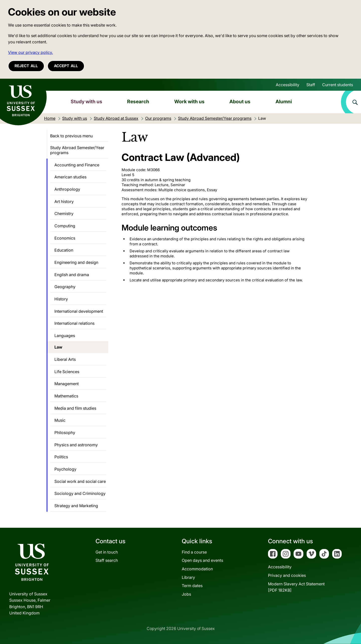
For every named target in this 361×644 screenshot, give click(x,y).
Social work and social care (80, 481)
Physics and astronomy (76, 445)
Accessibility (288, 85)
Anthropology (67, 189)
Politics (61, 457)
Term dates (192, 586)
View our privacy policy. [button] (30, 52)
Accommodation (197, 569)
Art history (64, 201)
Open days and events (202, 560)
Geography (65, 287)
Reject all (26, 66)
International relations (74, 323)
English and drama (72, 275)
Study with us (86, 101)
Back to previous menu (71, 136)
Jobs (186, 594)
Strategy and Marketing (76, 506)
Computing (65, 226)
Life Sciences (67, 372)
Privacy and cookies (287, 575)
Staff (311, 85)
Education (64, 250)
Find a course (194, 552)
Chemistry (64, 213)
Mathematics (66, 396)
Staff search (107, 560)
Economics (65, 238)
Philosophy (65, 433)
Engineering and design (76, 262)
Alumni (284, 101)
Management (67, 384)
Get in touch (107, 552)
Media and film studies (75, 408)
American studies (70, 177)
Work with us (189, 101)
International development (79, 311)
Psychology (65, 469)
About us (240, 101)
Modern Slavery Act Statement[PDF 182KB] (296, 587)
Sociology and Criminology (80, 493)
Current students (338, 85)
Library (188, 577)
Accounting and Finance (77, 165)
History (61, 299)
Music (60, 420)
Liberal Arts (65, 359)
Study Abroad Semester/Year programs (77, 150)
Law (58, 347)
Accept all (66, 66)
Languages (65, 336)
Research (138, 101)
